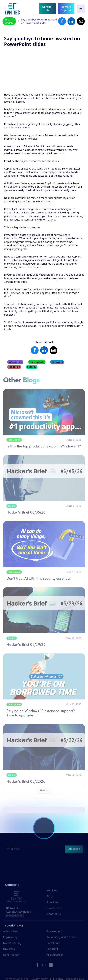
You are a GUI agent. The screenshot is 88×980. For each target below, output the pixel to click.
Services (52, 896)
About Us (52, 908)
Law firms (9, 955)
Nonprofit (52, 955)
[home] (12, 9)
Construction (11, 961)
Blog (49, 902)
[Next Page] (44, 796)
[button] (81, 9)
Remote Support (66, 9)
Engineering (10, 943)
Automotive (10, 937)
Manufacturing (12, 949)
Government (54, 937)
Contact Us (47, 9)
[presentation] (44, 855)
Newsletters (54, 914)
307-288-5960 (15, 922)
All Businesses (55, 961)
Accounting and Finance (61, 943)
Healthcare (53, 949)
